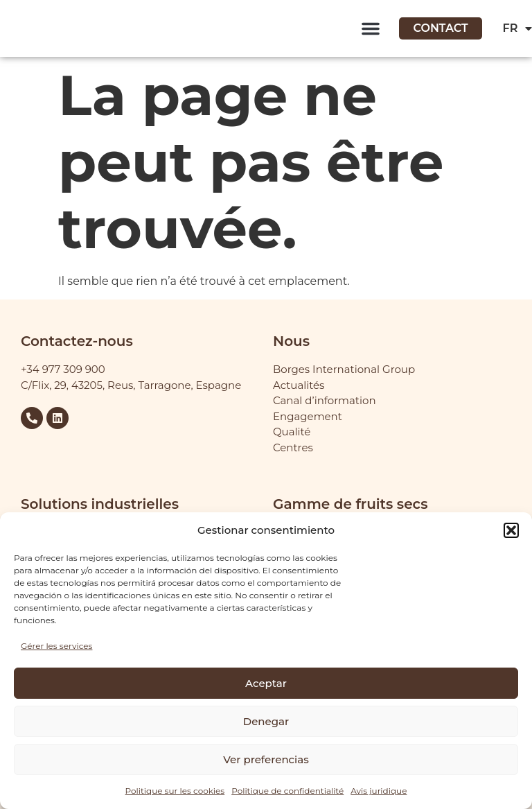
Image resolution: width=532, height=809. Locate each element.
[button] (511, 530)
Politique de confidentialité (287, 791)
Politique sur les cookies (175, 791)
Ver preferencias (266, 759)
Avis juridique (379, 791)
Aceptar (266, 683)
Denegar (266, 721)
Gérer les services (56, 646)
